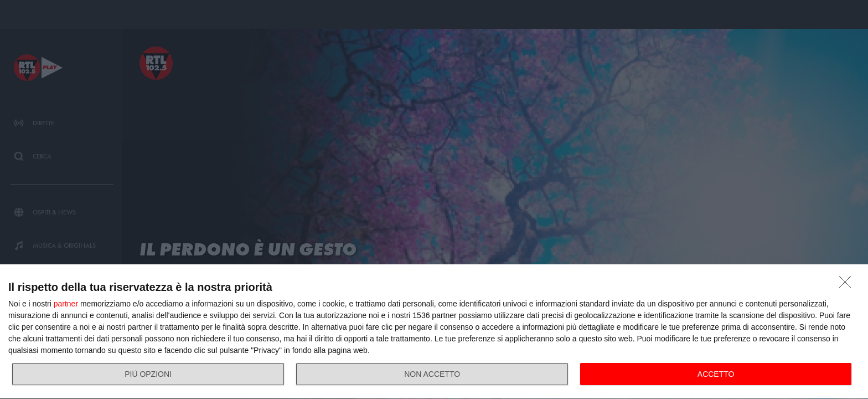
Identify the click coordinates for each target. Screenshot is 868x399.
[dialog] (434, 332)
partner (66, 304)
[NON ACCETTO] (848, 285)
